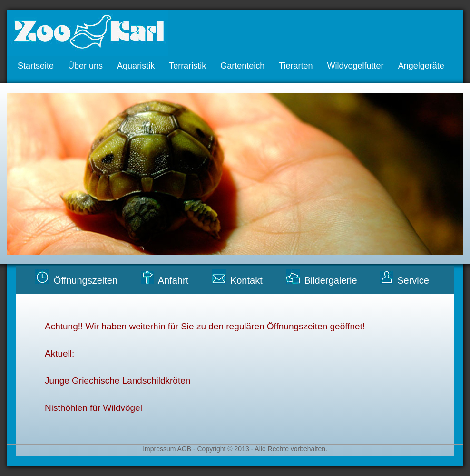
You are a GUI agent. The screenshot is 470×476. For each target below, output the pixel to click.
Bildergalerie (330, 280)
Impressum (160, 449)
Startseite (36, 66)
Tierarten (296, 66)
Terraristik (187, 66)
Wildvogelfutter (356, 66)
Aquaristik (136, 66)
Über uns (85, 66)
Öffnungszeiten (86, 280)
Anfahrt (173, 280)
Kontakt (246, 280)
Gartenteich (242, 66)
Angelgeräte (421, 66)
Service (413, 280)
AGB (184, 449)
